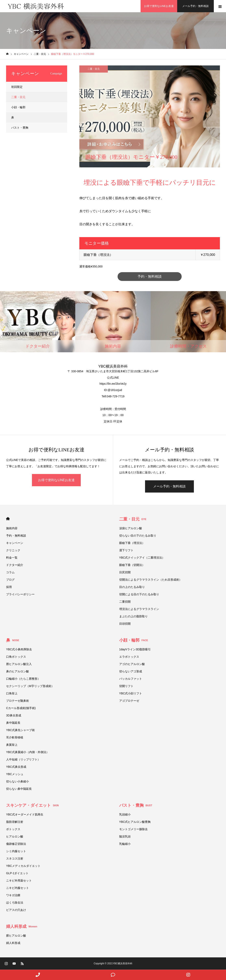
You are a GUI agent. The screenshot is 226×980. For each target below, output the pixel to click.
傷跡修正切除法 (16, 844)
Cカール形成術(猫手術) (21, 708)
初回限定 (17, 87)
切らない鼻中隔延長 (19, 789)
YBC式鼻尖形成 (16, 767)
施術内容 (12, 528)
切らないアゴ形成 (131, 672)
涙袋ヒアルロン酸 (131, 528)
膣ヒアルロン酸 (16, 936)
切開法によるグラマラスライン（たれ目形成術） (151, 580)
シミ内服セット (16, 851)
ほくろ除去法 (15, 903)
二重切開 (125, 602)
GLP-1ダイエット (17, 873)
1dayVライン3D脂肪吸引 (135, 650)
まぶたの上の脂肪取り (133, 617)
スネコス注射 (15, 859)
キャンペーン (15, 543)
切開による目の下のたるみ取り (141, 594)
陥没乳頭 (125, 837)
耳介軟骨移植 (15, 738)
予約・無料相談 (150, 277)
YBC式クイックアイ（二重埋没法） (142, 558)
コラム (10, 572)
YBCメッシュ (15, 774)
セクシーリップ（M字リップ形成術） (30, 686)
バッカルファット (131, 679)
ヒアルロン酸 (15, 837)
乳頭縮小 (125, 815)
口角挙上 (12, 694)
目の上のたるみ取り (132, 587)
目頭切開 (125, 624)
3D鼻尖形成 (14, 716)
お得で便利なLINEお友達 (56, 480)
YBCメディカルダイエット (23, 866)
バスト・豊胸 (20, 128)
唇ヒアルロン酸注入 (19, 664)
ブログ (10, 580)
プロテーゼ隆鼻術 (17, 701)
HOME (8, 519)
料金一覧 (12, 558)
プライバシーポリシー (20, 594)
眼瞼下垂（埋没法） (132, 543)
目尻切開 (125, 572)
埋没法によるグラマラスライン (139, 609)
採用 (9, 587)
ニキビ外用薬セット (19, 881)
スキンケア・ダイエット (32, 805)
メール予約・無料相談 (169, 487)
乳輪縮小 (125, 844)
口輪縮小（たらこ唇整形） (23, 679)
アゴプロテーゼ (129, 701)
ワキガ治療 (13, 895)
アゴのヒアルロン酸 (132, 664)
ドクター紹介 (15, 565)
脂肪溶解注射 (15, 822)
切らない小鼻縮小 (17, 782)
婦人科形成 (22, 927)
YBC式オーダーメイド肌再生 (25, 815)
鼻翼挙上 (12, 745)
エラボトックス (129, 657)
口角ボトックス (16, 657)
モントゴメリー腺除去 (133, 829)
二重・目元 (94, 69)
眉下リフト (126, 550)
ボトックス (13, 829)
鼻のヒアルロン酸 (17, 672)
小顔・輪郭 (18, 107)
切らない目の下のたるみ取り (138, 536)
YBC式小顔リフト (131, 694)
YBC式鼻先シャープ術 (20, 730)
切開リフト (126, 686)
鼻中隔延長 (13, 723)
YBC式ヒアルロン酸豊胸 (135, 822)
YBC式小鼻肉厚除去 (19, 650)
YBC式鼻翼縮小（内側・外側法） (29, 752)
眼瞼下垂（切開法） (132, 565)
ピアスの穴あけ (16, 910)
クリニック (13, 550)
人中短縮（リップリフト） (23, 760)
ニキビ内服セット (17, 888)
